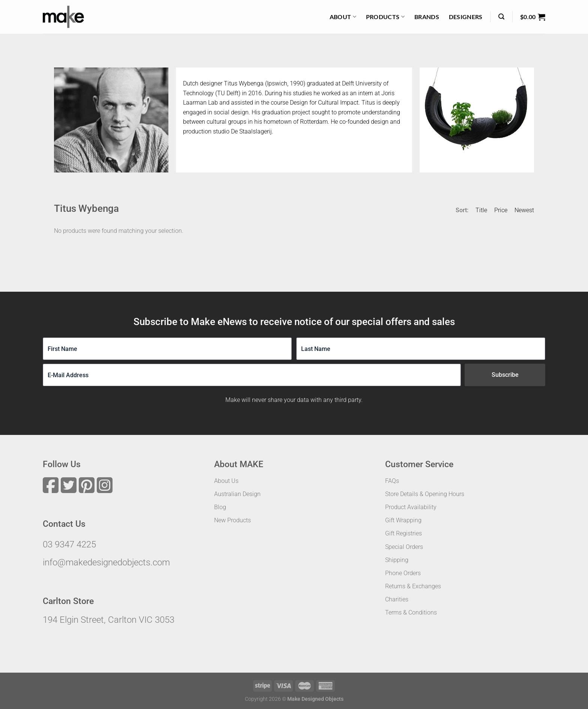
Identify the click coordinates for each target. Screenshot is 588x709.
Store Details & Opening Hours (425, 494)
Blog (220, 507)
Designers (466, 17)
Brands (427, 17)
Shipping (397, 560)
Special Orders (404, 547)
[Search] (501, 17)
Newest (524, 210)
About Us (226, 481)
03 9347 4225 (69, 544)
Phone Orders (403, 573)
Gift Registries (403, 533)
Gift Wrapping (403, 520)
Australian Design (237, 494)
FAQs (392, 481)
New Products (232, 520)
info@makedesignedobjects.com (106, 562)
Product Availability (411, 507)
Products (385, 17)
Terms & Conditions (411, 612)
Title (481, 210)
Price (501, 210)
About (343, 17)
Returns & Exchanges (413, 586)
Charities (397, 599)
